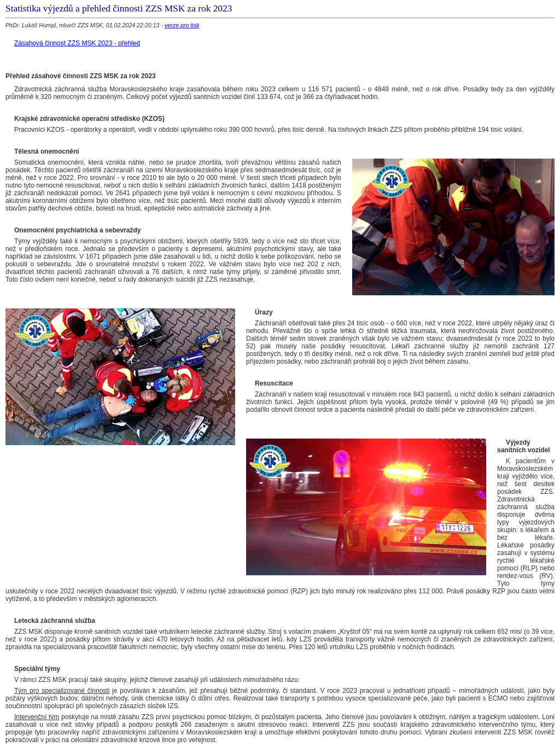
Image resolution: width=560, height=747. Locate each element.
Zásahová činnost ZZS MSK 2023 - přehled (77, 43)
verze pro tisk (182, 25)
